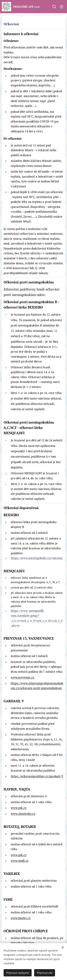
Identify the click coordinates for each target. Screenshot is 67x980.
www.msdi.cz (20, 861)
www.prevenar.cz (23, 677)
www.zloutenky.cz (23, 814)
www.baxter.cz (21, 918)
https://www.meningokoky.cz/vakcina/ (37, 558)
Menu (62, 7)
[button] (54, 7)
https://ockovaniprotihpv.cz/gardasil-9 (37, 776)
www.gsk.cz (19, 808)
